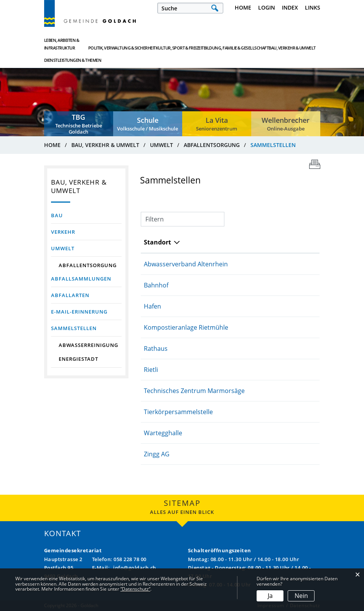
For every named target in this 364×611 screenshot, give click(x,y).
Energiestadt (78, 359)
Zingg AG (157, 454)
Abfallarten (70, 295)
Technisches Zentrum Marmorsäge (194, 391)
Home (243, 7)
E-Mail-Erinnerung (79, 312)
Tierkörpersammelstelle (178, 412)
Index (290, 7)
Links (313, 7)
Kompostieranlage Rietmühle (186, 327)
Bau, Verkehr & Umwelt (254, 44)
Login (267, 7)
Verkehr (63, 232)
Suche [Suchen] (215, 8)
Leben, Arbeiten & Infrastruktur (62, 44)
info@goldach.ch (135, 568)
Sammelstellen (86, 328)
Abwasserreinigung (88, 345)
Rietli (151, 370)
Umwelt (63, 248)
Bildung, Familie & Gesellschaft (209, 44)
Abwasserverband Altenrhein (186, 264)
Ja (270, 596)
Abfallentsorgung (88, 265)
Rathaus (156, 348)
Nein (301, 596)
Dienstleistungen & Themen (297, 44)
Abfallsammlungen (81, 279)
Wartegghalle (163, 433)
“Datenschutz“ (135, 589)
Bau (57, 215)
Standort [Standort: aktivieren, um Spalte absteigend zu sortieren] (157, 242)
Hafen (152, 306)
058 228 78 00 (130, 559)
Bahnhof (156, 285)
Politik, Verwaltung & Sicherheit (115, 44)
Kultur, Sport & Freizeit (163, 44)
